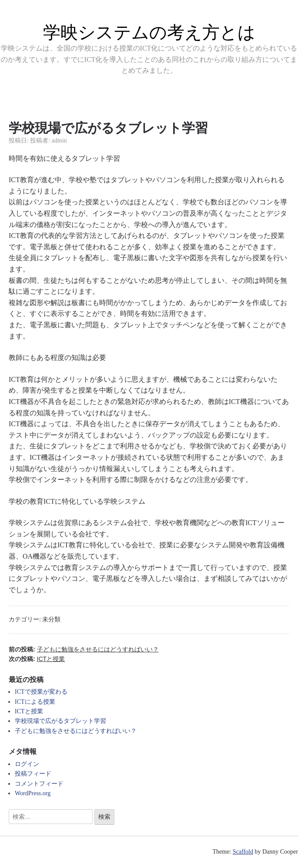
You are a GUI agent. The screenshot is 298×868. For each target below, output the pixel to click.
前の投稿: (84, 649)
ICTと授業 (29, 711)
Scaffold (243, 852)
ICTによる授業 (35, 702)
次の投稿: (37, 659)
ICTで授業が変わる (41, 692)
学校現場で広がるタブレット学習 (60, 721)
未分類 (51, 619)
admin (59, 141)
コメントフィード (39, 784)
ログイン (27, 764)
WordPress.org (33, 793)
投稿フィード (33, 774)
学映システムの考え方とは (149, 32)
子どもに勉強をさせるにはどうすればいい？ (76, 731)
